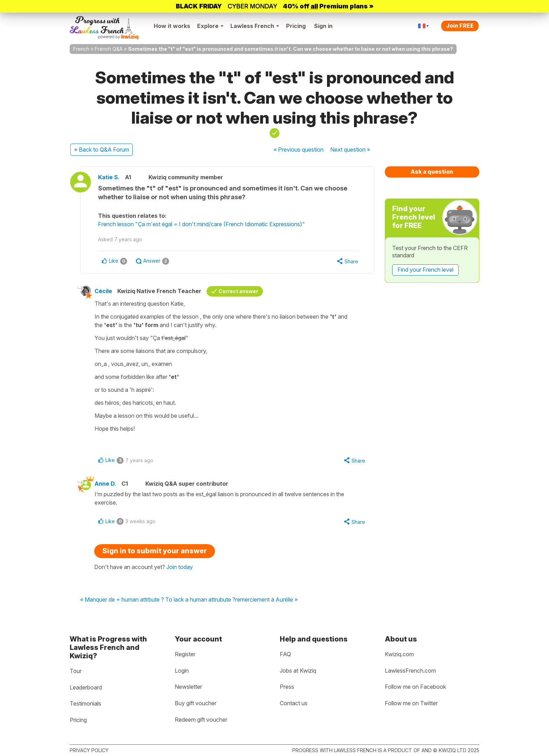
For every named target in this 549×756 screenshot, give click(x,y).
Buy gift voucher (196, 703)
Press (287, 687)
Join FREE (460, 26)
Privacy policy (89, 750)
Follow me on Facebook (415, 687)
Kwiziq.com (399, 654)
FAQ (285, 654)
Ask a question (432, 172)
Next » (350, 150)
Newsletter (188, 687)
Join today (180, 567)
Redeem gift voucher (201, 720)
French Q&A (109, 49)
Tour (76, 671)
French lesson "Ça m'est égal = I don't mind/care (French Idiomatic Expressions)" (201, 224)
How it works (172, 26)
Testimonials (85, 703)
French (81, 49)
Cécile (103, 291)
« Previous (298, 150)
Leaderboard (86, 687)
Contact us (294, 703)
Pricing (296, 26)
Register (185, 654)
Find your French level (425, 270)
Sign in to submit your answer (155, 551)
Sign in (323, 26)
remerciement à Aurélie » (266, 600)
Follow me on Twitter (411, 703)
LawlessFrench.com (410, 671)
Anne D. (105, 484)
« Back (102, 150)
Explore (210, 26)
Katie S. (109, 177)
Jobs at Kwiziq (298, 671)
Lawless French (255, 26)
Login (182, 671)
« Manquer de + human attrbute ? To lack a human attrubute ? (158, 600)
